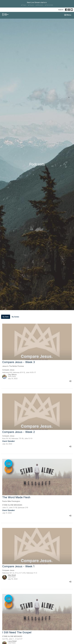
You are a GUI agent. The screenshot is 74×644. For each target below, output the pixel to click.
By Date (6, 317)
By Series (15, 317)
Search (61, 10)
